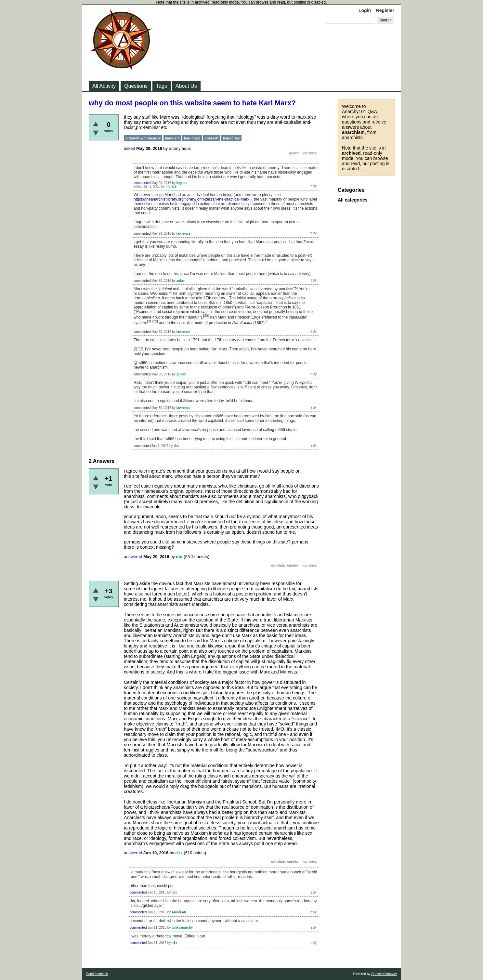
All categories (353, 200)
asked (130, 148)
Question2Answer (384, 974)
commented (142, 183)
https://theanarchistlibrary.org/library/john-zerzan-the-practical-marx (191, 199)
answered (133, 557)
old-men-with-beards (143, 138)
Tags (162, 86)
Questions (136, 86)
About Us (186, 86)
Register (385, 10)
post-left (211, 138)
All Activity (104, 86)
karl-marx (192, 138)
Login (365, 10)
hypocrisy (231, 138)
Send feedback (97, 974)
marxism (172, 138)
